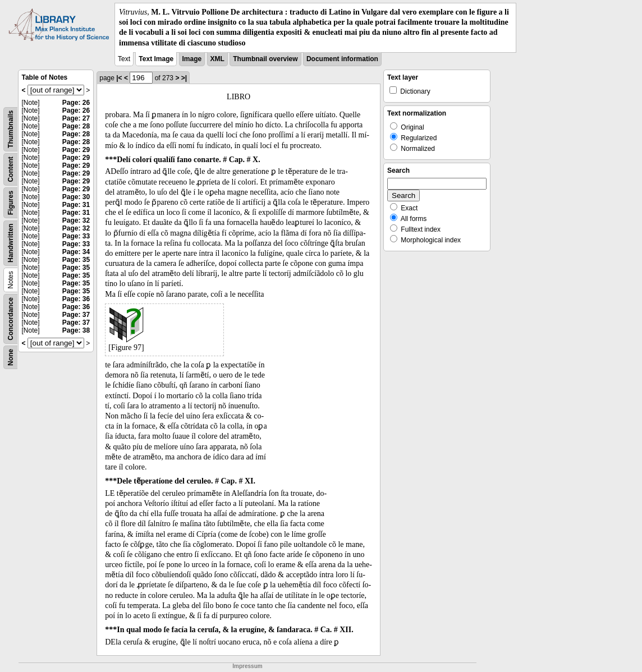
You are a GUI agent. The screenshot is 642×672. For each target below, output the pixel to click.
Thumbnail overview (265, 59)
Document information (342, 59)
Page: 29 (76, 150)
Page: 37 (76, 315)
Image (192, 59)
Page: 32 (76, 220)
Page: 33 (76, 236)
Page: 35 (76, 260)
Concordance (11, 319)
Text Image (156, 59)
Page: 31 (76, 205)
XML (217, 59)
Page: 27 (76, 118)
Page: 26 (76, 103)
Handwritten (11, 243)
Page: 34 (76, 252)
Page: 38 (76, 330)
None (11, 357)
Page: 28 (76, 126)
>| (184, 78)
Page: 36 (76, 299)
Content (11, 169)
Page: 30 (76, 197)
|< (119, 78)
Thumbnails (11, 129)
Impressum (247, 666)
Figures (11, 203)
